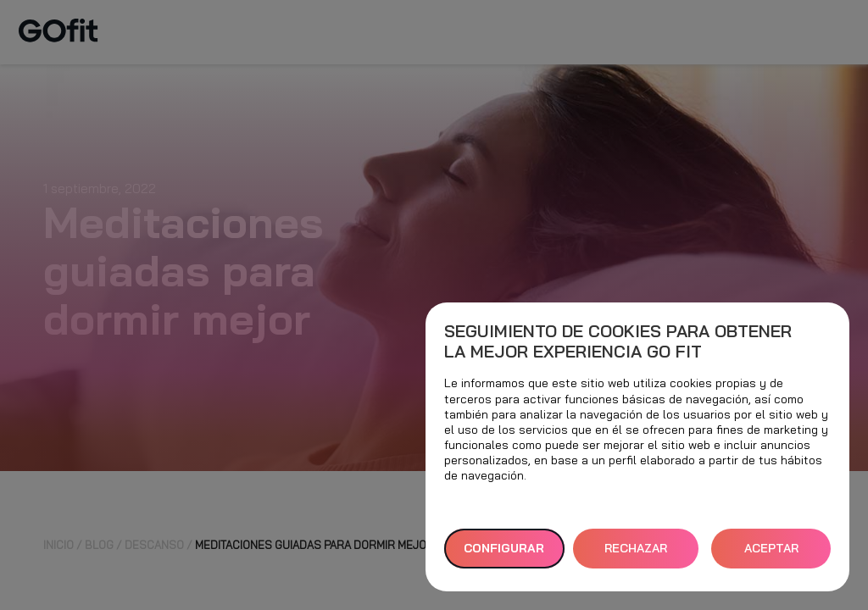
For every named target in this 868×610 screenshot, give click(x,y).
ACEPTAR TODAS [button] (771, 555)
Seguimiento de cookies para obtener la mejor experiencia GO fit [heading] (618, 341)
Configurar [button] (504, 548)
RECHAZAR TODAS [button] (636, 555)
